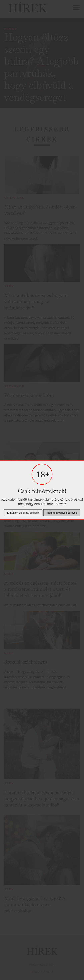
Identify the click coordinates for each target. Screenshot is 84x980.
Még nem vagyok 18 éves (62, 513)
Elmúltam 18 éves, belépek (23, 513)
